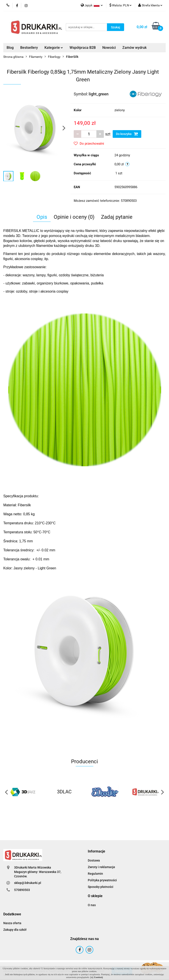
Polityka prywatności (102, 880)
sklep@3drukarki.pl (28, 883)
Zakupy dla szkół (15, 930)
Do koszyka (127, 134)
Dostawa (94, 860)
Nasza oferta (12, 923)
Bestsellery (29, 48)
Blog (10, 48)
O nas (92, 905)
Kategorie (54, 48)
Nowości (109, 48)
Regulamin (95, 874)
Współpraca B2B (83, 48)
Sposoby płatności (101, 887)
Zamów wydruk (134, 48)
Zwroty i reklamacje (101, 867)
